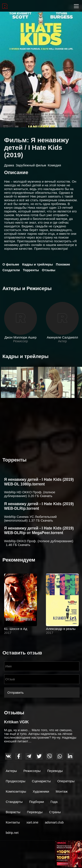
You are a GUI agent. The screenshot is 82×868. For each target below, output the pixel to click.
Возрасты (13, 812)
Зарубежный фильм (31, 165)
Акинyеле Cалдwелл (62, 337)
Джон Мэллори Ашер (21, 337)
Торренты (31, 270)
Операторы (66, 781)
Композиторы (16, 791)
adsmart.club (54, 822)
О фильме (11, 264)
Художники (41, 791)
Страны (55, 812)
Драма (9, 165)
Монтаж (62, 791)
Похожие (63, 264)
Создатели (11, 270)
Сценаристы (41, 781)
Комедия (54, 165)
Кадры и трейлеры (37, 264)
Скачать (46, 496)
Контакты (13, 822)
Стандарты (14, 802)
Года (54, 802)
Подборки (37, 802)
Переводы (55, 771)
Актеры (11, 771)
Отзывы (49, 270)
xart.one (32, 822)
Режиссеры (32, 771)
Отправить (16, 692)
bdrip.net (12, 833)
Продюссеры (16, 781)
